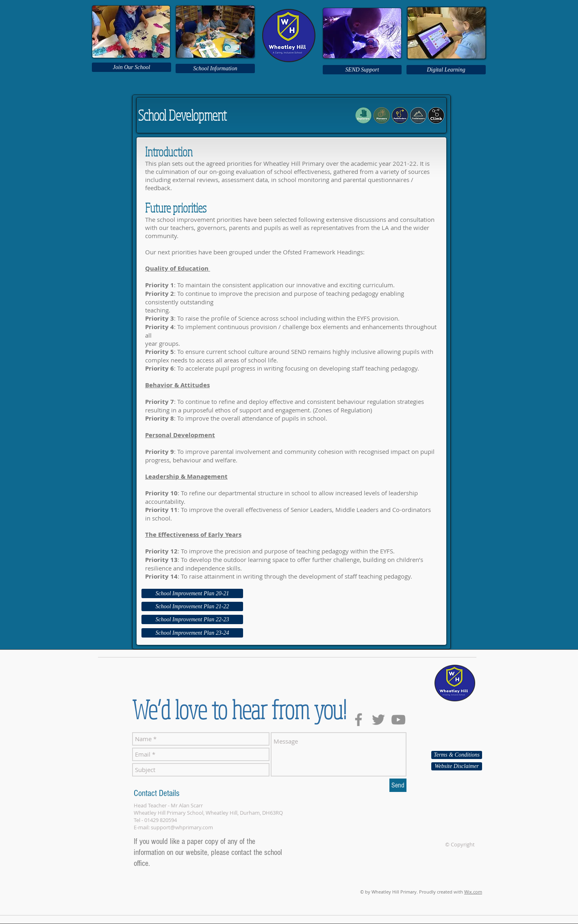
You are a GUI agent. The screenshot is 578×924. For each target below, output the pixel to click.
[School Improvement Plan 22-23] (192, 619)
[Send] (398, 785)
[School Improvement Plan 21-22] (192, 606)
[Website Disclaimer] (457, 766)
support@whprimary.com (182, 827)
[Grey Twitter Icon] (378, 720)
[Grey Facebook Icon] (359, 720)
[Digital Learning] (446, 70)
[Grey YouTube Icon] (398, 720)
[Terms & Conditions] (457, 755)
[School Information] (215, 68)
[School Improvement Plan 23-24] (192, 633)
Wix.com (473, 892)
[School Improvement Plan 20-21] (192, 593)
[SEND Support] (362, 70)
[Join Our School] (131, 67)
